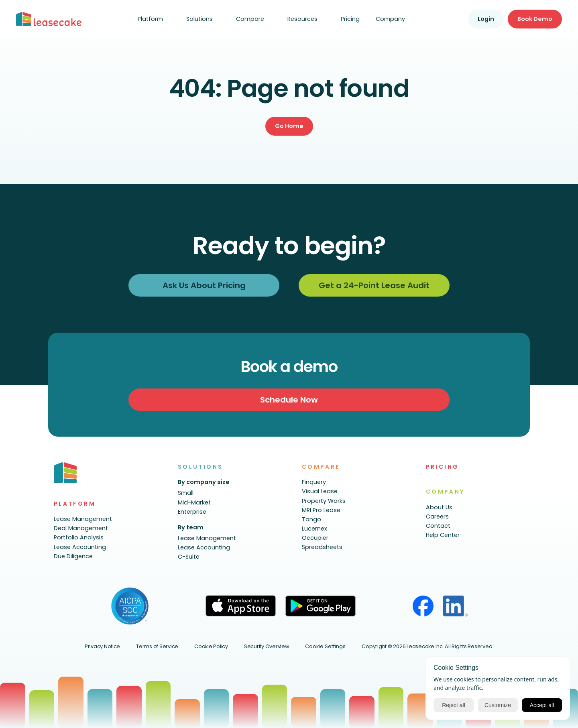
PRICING (443, 467)
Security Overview (267, 646)
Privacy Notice (102, 646)
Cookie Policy (211, 646)
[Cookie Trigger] (325, 647)
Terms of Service (157, 646)
